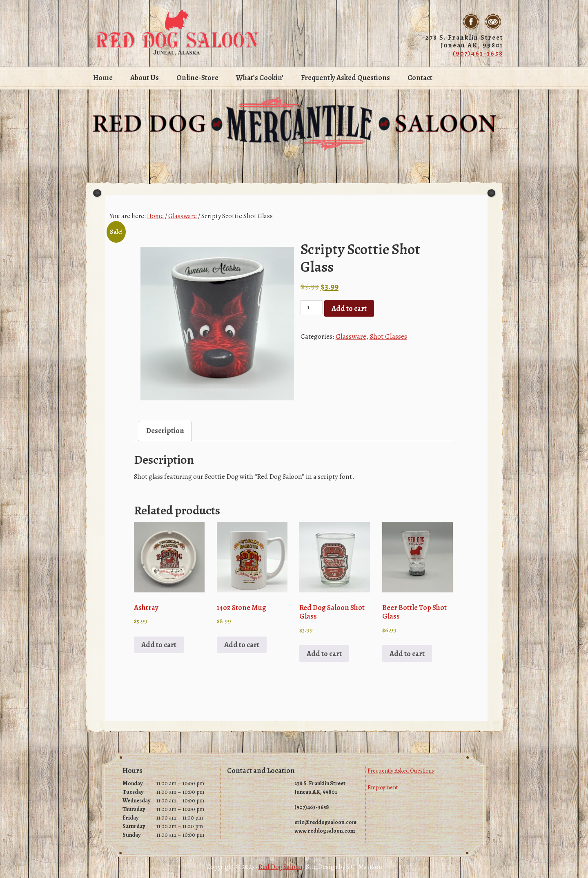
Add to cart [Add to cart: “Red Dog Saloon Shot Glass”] (323, 649)
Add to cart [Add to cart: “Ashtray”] (158, 640)
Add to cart (348, 308)
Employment (383, 782)
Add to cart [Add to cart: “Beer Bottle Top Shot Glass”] (406, 649)
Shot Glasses (386, 335)
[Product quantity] (312, 307)
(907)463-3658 (478, 53)
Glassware (183, 216)
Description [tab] (164, 430)
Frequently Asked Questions (401, 765)
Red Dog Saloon (177, 33)
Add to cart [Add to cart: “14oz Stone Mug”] (241, 640)
